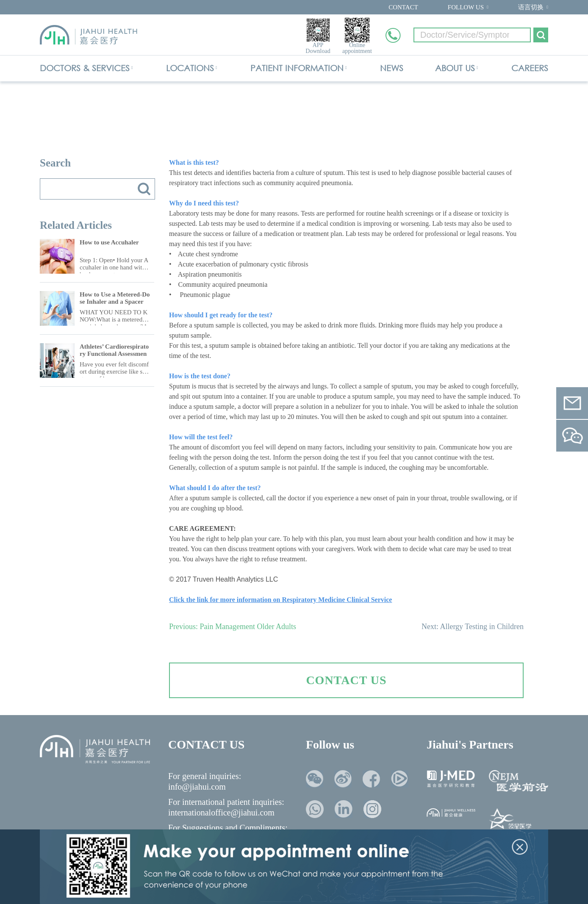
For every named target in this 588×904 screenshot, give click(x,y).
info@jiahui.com (197, 787)
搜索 (144, 189)
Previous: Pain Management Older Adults (233, 627)
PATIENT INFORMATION (297, 68)
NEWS (392, 68)
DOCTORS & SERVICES (85, 68)
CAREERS (530, 68)
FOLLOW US (466, 7)
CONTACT (403, 7)
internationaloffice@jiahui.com (221, 812)
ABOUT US (455, 68)
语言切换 (531, 7)
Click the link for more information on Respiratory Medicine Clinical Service (280, 600)
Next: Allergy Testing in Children (473, 627)
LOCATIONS (190, 68)
